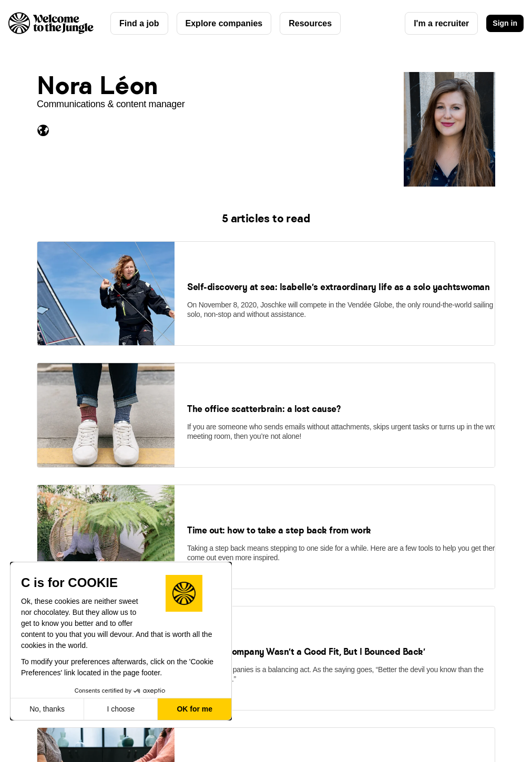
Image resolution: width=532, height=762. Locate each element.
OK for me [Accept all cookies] (195, 709)
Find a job (139, 23)
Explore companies (224, 23)
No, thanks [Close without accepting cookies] (47, 709)
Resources (310, 23)
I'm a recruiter (441, 23)
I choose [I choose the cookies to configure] (121, 709)
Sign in (505, 23)
